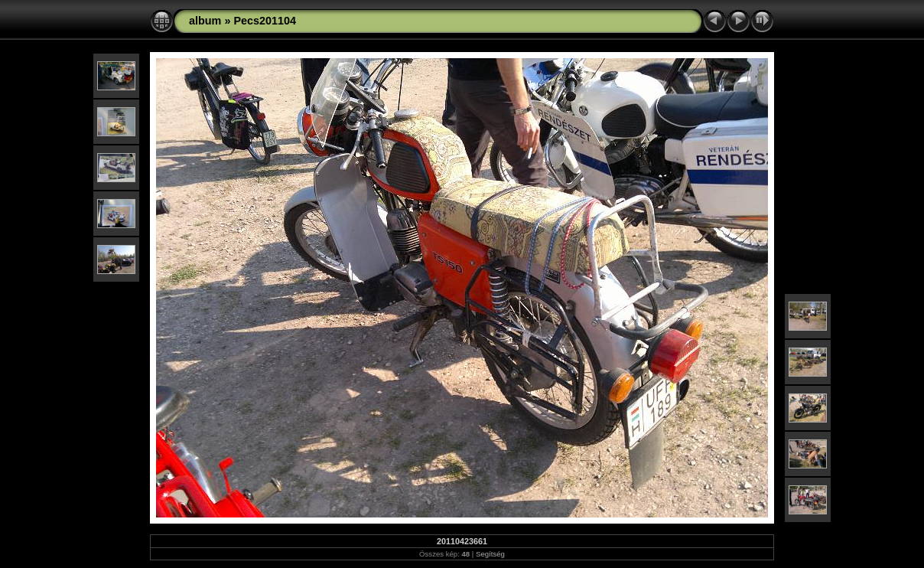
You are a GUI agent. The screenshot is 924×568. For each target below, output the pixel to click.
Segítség (490, 554)
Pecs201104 (265, 21)
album (205, 21)
